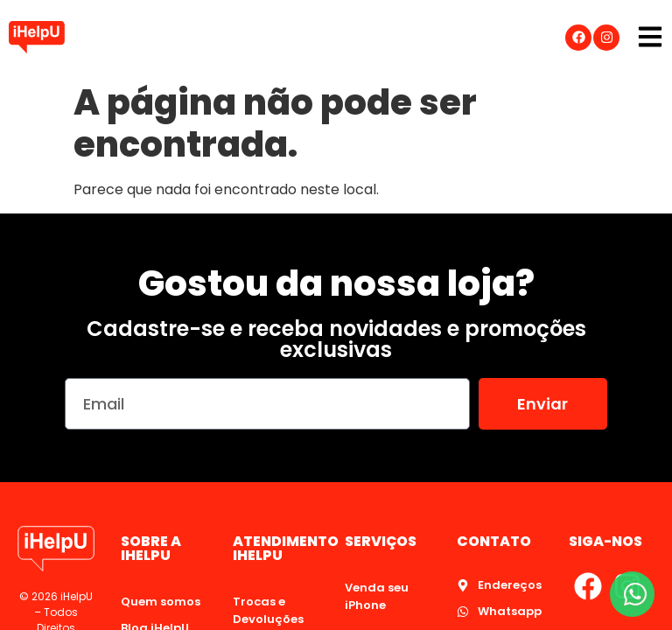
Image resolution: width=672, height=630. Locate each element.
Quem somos (161, 602)
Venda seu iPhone (377, 596)
